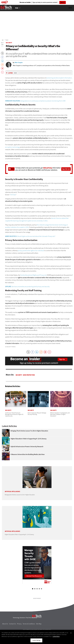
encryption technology (12, 156)
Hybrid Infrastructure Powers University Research (27, 455)
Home (3, 49)
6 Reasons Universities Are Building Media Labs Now (28, 463)
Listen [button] (10, 82)
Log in (70, 16)
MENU (17, 17)
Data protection (29, 384)
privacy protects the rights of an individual (31, 259)
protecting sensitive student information (59, 87)
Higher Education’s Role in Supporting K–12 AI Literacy (29, 447)
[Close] (71, 633)
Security (7, 49)
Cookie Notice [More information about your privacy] (56, 636)
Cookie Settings (36, 640)
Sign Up (62, 2)
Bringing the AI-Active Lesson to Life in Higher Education (29, 440)
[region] (37, 637)
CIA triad (13, 203)
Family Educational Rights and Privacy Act (33, 284)
